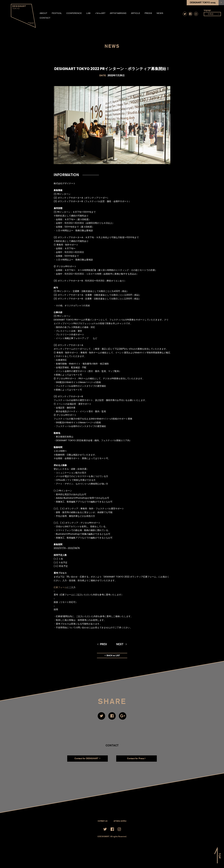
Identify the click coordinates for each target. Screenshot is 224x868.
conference (74, 13)
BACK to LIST (112, 656)
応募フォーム (60, 587)
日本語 (211, 14)
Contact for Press (136, 758)
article (136, 13)
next (121, 644)
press (148, 13)
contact (45, 18)
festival (57, 13)
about (43, 13)
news (160, 13)
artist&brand (118, 13)
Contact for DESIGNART (87, 758)
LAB (88, 13)
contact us (103, 821)
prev (102, 644)
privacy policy (120, 821)
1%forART (100, 13)
